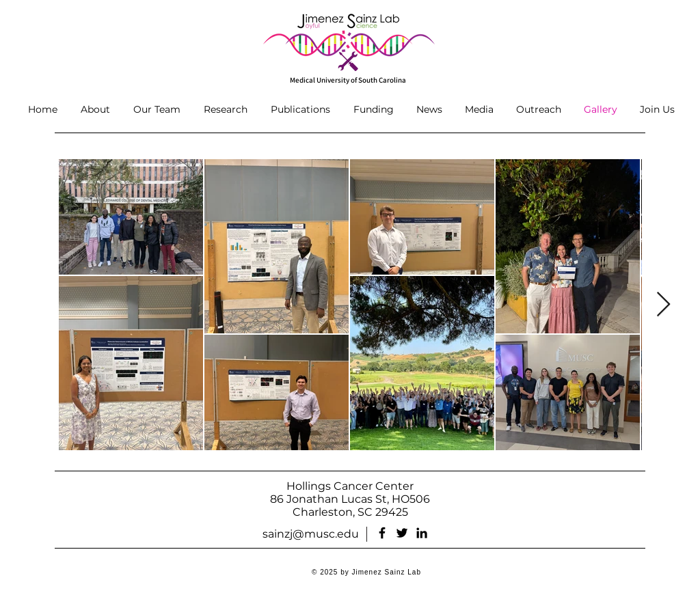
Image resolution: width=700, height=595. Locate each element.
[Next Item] (663, 305)
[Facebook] (382, 533)
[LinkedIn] (422, 533)
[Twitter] (402, 533)
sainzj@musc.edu (311, 534)
